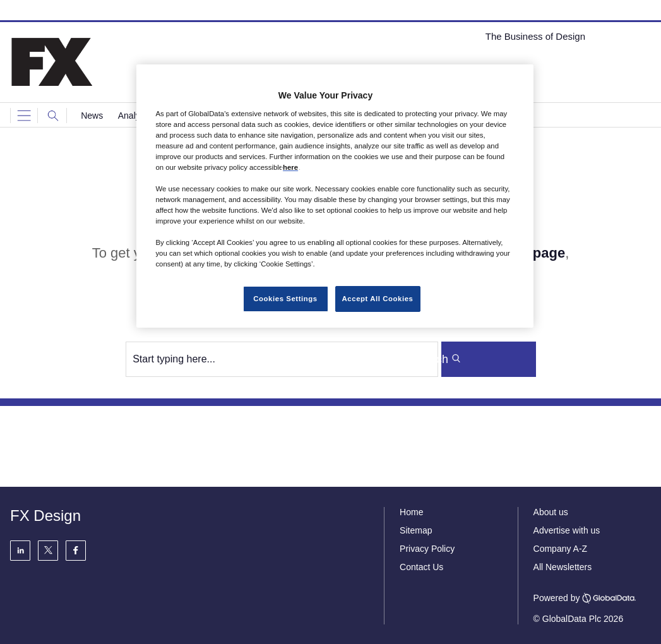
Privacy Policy (427, 549)
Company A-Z (561, 549)
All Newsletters (563, 567)
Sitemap (416, 530)
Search (483, 359)
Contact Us (421, 567)
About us (551, 512)
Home (411, 512)
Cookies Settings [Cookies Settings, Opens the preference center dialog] (285, 299)
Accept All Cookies (378, 299)
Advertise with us (567, 530)
